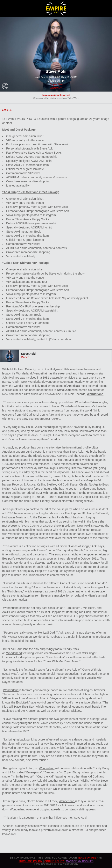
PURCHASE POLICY (31, 861)
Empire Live (56, 84)
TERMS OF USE (87, 858)
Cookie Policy (54, 861)
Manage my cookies (80, 861)
